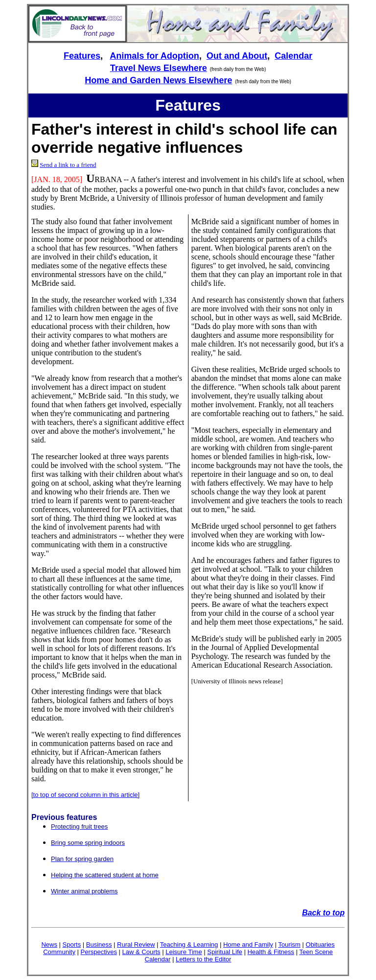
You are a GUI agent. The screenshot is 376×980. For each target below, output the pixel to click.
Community (59, 952)
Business (99, 945)
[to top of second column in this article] (85, 795)
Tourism (289, 945)
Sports (72, 945)
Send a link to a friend (68, 165)
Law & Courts (141, 952)
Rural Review (136, 945)
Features (82, 56)
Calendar (294, 56)
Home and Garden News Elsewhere (158, 80)
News (49, 945)
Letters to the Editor (203, 959)
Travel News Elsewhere (159, 68)
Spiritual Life (225, 952)
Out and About (237, 56)
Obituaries (320, 945)
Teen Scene (316, 952)
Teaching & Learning (189, 945)
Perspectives (99, 952)
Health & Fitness (270, 952)
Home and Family (248, 945)
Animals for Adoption (154, 56)
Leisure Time (184, 952)
